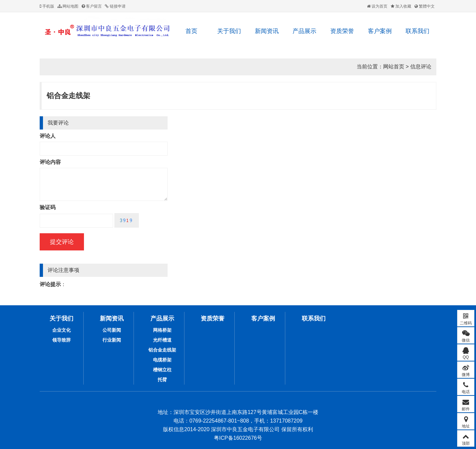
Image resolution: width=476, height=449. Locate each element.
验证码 (48, 207)
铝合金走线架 (68, 96)
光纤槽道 (162, 340)
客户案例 (380, 31)
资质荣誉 (342, 31)
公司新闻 (112, 330)
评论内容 (50, 162)
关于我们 (229, 31)
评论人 (48, 136)
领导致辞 (61, 340)
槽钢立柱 (162, 370)
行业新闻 (112, 340)
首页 (191, 31)
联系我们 (417, 31)
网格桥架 (162, 330)
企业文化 (61, 330)
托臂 (162, 380)
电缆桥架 (162, 360)
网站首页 (394, 67)
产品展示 (304, 31)
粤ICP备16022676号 (238, 438)
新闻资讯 (267, 31)
